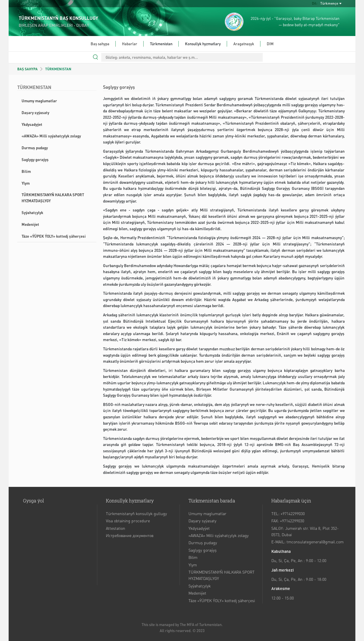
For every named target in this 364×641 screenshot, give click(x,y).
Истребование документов (130, 535)
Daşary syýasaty (35, 112)
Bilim (26, 171)
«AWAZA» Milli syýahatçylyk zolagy (51, 136)
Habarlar (130, 44)
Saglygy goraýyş (35, 159)
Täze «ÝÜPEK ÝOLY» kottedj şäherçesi (54, 236)
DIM (270, 44)
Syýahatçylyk (32, 212)
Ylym (26, 183)
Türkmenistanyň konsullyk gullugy (136, 513)
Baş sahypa (100, 44)
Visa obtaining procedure (128, 521)
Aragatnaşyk (244, 44)
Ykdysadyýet (32, 124)
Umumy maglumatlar (39, 101)
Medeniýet (30, 224)
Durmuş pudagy (35, 148)
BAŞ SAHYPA (27, 69)
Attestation (116, 528)
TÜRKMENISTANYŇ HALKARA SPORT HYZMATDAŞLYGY (53, 198)
